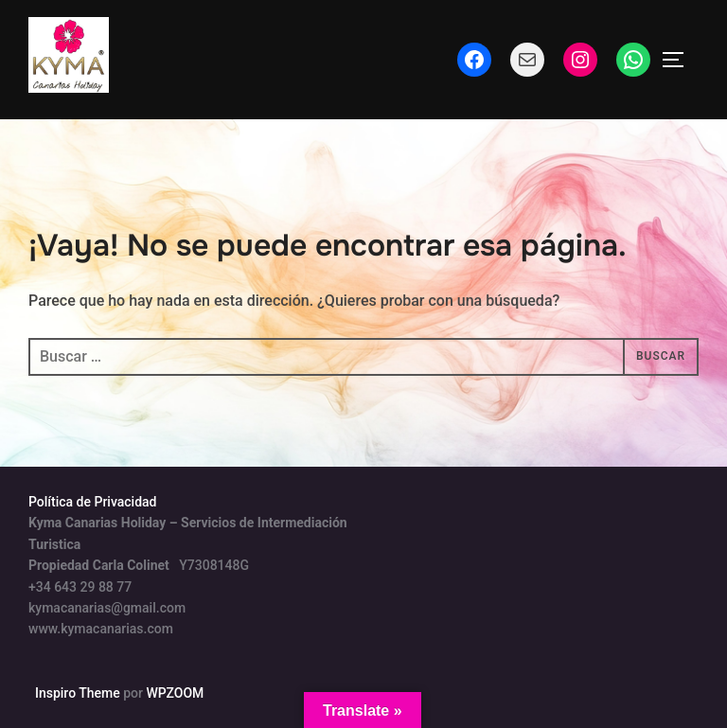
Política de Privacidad (93, 502)
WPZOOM (175, 693)
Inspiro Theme (78, 693)
